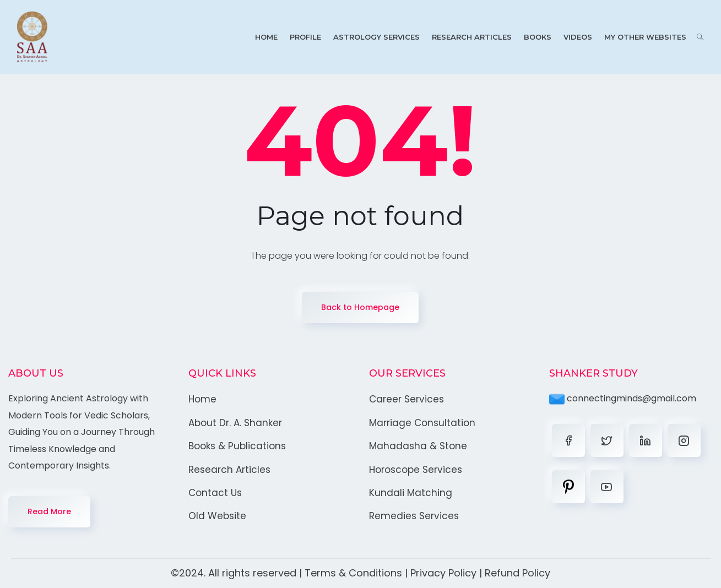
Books (538, 37)
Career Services (406, 399)
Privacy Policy (443, 573)
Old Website (217, 516)
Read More (49, 511)
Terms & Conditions (353, 573)
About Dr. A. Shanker (235, 423)
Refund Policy (517, 573)
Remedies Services (414, 516)
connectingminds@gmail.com (623, 398)
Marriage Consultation (422, 423)
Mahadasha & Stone (418, 446)
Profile (305, 37)
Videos (578, 37)
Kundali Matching (411, 493)
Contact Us (215, 493)
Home (266, 37)
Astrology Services (376, 37)
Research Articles (472, 37)
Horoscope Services (416, 470)
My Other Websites (645, 37)
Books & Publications (237, 446)
